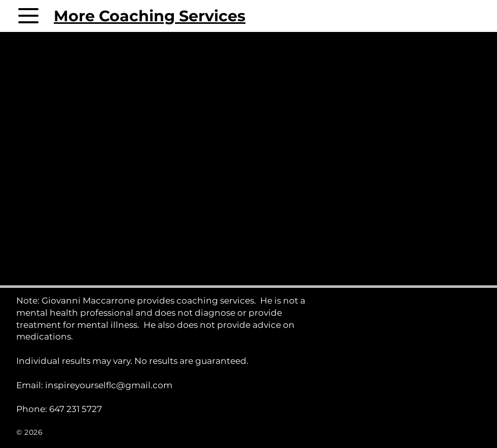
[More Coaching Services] (124, 16)
